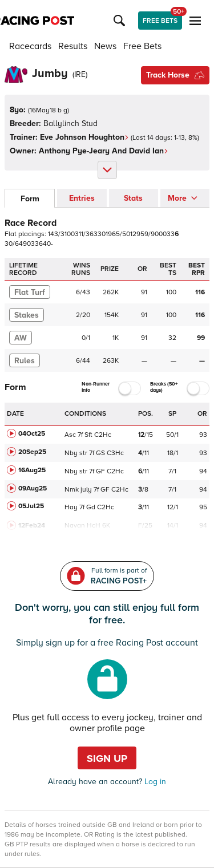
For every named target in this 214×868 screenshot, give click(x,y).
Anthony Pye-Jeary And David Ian (104, 151)
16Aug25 (32, 470)
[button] (121, 21)
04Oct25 (32, 434)
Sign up (107, 759)
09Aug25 (33, 488)
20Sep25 (32, 452)
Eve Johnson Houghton (84, 137)
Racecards (30, 46)
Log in (154, 782)
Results (73, 46)
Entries (82, 198)
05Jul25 (31, 506)
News (105, 46)
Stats (133, 198)
